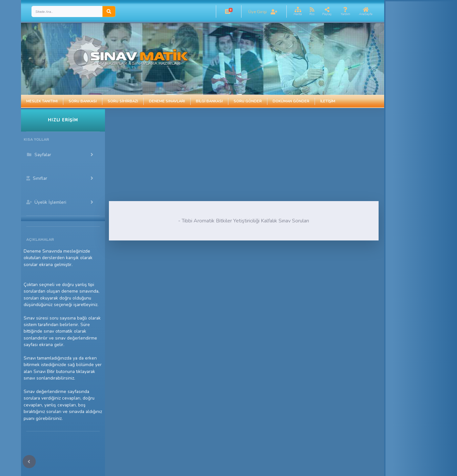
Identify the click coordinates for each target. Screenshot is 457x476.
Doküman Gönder (291, 101)
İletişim (328, 101)
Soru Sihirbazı (123, 101)
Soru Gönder (248, 101)
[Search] (67, 11)
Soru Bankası (83, 101)
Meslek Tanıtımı (42, 101)
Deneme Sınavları (167, 101)
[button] (228, 11)
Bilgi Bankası (209, 101)
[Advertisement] (221, 155)
